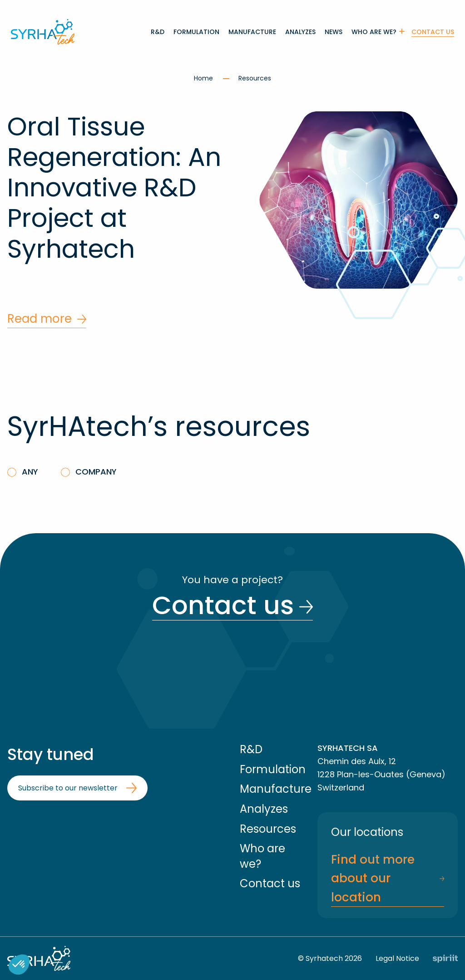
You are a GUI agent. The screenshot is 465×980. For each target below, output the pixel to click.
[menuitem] (158, 32)
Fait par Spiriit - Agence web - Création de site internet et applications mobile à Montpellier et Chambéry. (445, 959)
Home (204, 78)
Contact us (433, 32)
